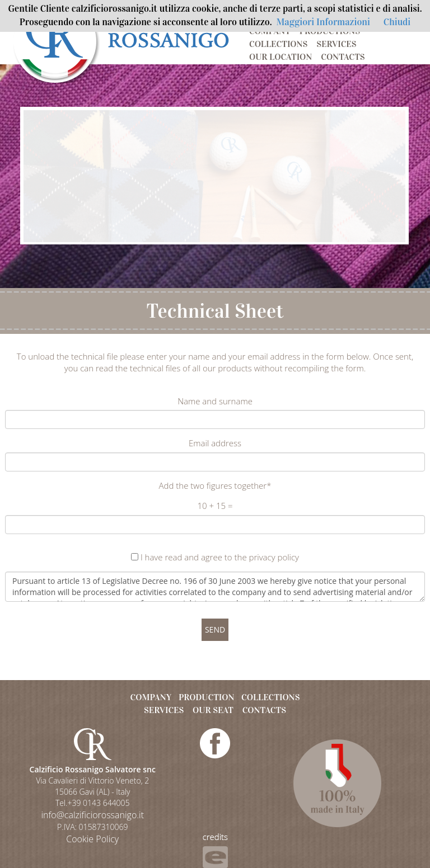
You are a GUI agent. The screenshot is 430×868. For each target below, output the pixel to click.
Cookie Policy (92, 839)
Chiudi (397, 22)
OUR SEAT (213, 710)
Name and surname (215, 401)
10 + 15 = (215, 506)
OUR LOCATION (281, 57)
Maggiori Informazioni (323, 22)
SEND (215, 629)
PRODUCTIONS (330, 31)
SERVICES (336, 44)
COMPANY (270, 31)
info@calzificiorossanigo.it (92, 815)
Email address (215, 443)
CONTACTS (343, 57)
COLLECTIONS (278, 44)
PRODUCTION (207, 697)
